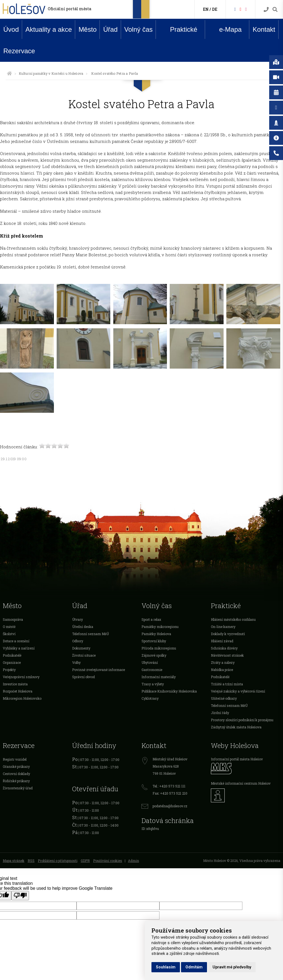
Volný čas (139, 29)
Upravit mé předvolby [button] (232, 967)
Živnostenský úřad (18, 788)
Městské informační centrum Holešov (241, 783)
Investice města (15, 684)
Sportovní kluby (154, 641)
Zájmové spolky (154, 655)
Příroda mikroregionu (159, 648)
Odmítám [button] (194, 967)
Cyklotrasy (150, 698)
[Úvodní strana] (9, 73)
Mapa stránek (14, 861)
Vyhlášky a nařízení (19, 648)
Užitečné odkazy (224, 698)
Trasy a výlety (153, 684)
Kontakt (264, 29)
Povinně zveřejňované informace (99, 670)
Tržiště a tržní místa (227, 684)
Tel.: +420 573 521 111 (169, 786)
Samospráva (13, 619)
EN (206, 9)
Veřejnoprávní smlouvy (21, 677)
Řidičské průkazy (16, 781)
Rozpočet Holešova (18, 691)
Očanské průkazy (16, 766)
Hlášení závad (222, 641)
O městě (9, 627)
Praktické (179, 29)
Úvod (11, 29)
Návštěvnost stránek (227, 655)
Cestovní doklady (16, 774)
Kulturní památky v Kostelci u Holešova (51, 73)
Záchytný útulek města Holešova (236, 727)
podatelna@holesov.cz (170, 806)
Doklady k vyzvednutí (228, 634)
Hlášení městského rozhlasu (233, 619)
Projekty (9, 670)
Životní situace (84, 655)
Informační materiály (159, 677)
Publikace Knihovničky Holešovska (169, 691)
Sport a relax (151, 619)
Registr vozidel (15, 759)
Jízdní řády (220, 713)
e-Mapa (226, 30)
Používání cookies (108, 861)
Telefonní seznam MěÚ (91, 634)
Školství (9, 634)
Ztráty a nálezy (223, 662)
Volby (76, 662)
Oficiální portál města (70, 9)
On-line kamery (223, 627)
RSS (31, 861)
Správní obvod (83, 677)
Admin (133, 861)
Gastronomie (152, 670)
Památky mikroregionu (160, 627)
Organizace (12, 662)
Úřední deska (83, 627)
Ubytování (150, 662)
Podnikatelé (12, 655)
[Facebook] (235, 9)
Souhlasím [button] (166, 967)
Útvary (78, 619)
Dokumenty (81, 648)
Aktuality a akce (49, 29)
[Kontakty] (266, 10)
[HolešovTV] (240, 9)
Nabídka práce (222, 670)
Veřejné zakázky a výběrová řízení (238, 691)
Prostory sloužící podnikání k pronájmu (242, 720)
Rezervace (19, 51)
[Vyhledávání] (275, 10)
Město (87, 29)
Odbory (78, 641)
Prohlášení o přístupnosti (58, 861)
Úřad (110, 29)
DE (215, 9)
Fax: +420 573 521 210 (170, 793)
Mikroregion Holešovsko (22, 698)
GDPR (85, 861)
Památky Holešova (156, 634)
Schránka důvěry (224, 648)
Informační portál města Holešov (237, 759)
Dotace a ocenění (16, 641)
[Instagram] (246, 9)
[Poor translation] (20, 896)
